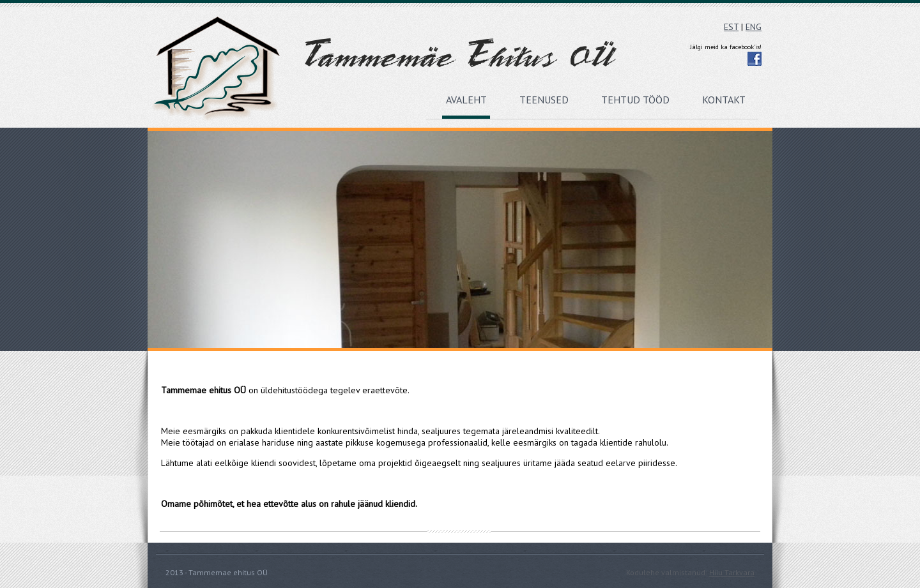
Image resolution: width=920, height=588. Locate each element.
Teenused (544, 100)
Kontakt (724, 100)
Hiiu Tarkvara (732, 572)
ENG (754, 27)
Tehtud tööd (635, 100)
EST (731, 27)
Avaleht (466, 100)
